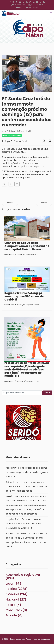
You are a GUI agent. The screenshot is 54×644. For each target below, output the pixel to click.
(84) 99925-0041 (20, 5)
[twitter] (13, 2)
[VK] (40, 2)
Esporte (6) (14, 615)
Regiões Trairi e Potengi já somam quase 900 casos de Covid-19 (24, 296)
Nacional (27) (16, 599)
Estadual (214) (17, 594)
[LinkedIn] (24, 2)
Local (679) (14, 584)
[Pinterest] (17, 2)
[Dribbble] (27, 2)
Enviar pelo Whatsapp (12, 136)
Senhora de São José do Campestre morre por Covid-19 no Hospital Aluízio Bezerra (27, 246)
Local (4, 131)
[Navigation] (51, 13)
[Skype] (44, 2)
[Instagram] (30, 2)
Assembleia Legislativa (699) (23, 576)
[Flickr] (37, 2)
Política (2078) (17, 589)
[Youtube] (20, 2)
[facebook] (10, 2)
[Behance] (34, 2)
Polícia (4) (13, 605)
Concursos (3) (16, 610)
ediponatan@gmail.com (28, 7)
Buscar (47, 393)
